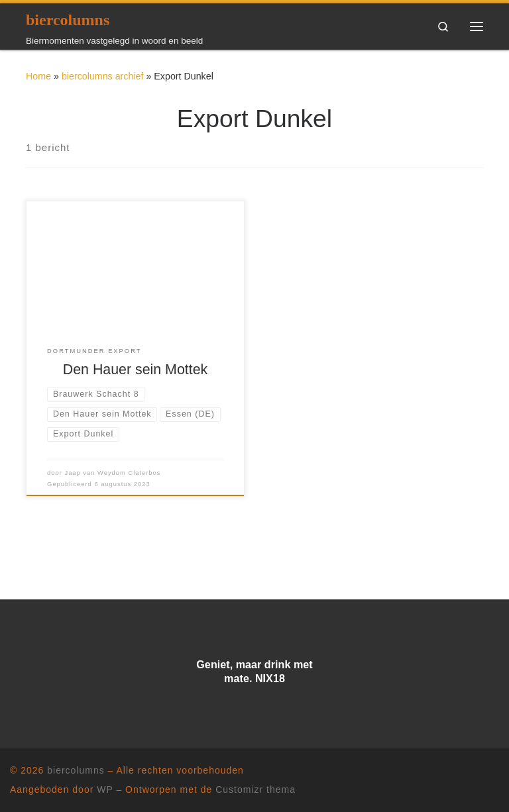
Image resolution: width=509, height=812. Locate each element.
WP (105, 789)
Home (38, 76)
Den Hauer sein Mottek (135, 370)
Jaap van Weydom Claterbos (112, 473)
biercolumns (76, 770)
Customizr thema (255, 789)
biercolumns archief (103, 76)
